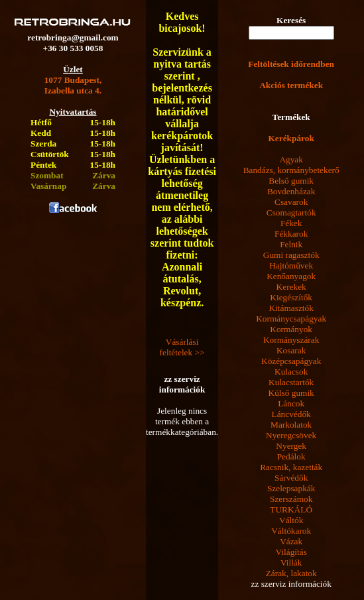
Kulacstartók (291, 382)
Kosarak (291, 350)
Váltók (291, 520)
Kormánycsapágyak (291, 319)
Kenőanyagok (291, 276)
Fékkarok (291, 234)
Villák (291, 563)
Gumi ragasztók (291, 255)
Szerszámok (291, 499)
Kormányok (291, 329)
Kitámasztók (291, 308)
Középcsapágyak (291, 361)
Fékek (291, 223)
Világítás (291, 552)
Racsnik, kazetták (291, 467)
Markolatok (291, 425)
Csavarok (291, 202)
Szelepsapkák (291, 488)
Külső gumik (291, 393)
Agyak (291, 159)
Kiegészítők (291, 297)
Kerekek (291, 287)
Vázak (291, 541)
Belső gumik (291, 181)
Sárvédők (291, 478)
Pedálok (291, 456)
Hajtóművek (291, 266)
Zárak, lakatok (291, 573)
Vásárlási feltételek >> (182, 347)
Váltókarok (291, 531)
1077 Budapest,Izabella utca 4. (73, 85)
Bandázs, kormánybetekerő (291, 170)
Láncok (291, 403)
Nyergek (291, 446)
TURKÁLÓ (291, 510)
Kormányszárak (291, 340)
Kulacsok (291, 372)
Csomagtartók (291, 212)
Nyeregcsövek (291, 435)
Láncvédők (291, 414)
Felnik (291, 244)
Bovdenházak (291, 191)
